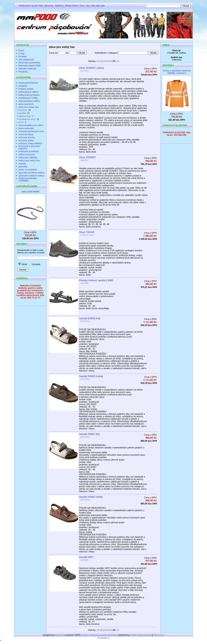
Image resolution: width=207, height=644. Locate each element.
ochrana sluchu (27, 137)
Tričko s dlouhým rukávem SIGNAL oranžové (177, 72)
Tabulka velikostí (27, 69)
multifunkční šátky (28, 98)
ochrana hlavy (26, 134)
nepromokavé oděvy (29, 101)
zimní (21, 122)
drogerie (23, 86)
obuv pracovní (26, 104)
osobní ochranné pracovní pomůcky (99, 635)
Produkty (23, 72)
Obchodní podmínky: (30, 63)
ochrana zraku (26, 140)
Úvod (21, 50)
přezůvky (23, 110)
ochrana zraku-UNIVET (30, 143)
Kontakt (23, 56)
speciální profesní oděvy (31, 173)
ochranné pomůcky (29, 151)
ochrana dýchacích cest (31, 131)
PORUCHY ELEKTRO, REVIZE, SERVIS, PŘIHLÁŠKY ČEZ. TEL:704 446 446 (62, 6)
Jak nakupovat (26, 59)
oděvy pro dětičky (28, 157)
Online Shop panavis (141, 635)
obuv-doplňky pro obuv (31, 125)
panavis (60, 635)
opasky (22, 163)
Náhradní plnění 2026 (30, 66)
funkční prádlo (26, 89)
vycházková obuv (27, 119)
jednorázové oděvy (28, 92)
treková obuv (25, 116)
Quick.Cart (159, 635)
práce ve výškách (28, 170)
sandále (22, 113)
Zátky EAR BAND (30, 192)
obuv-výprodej (26, 128)
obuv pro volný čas (29, 107)
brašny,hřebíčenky (28, 83)
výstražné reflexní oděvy (31, 176)
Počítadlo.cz (103, 638)
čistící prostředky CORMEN (28, 179)
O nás (22, 53)
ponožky (23, 167)
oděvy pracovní (27, 154)
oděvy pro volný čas (29, 160)
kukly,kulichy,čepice (29, 95)
